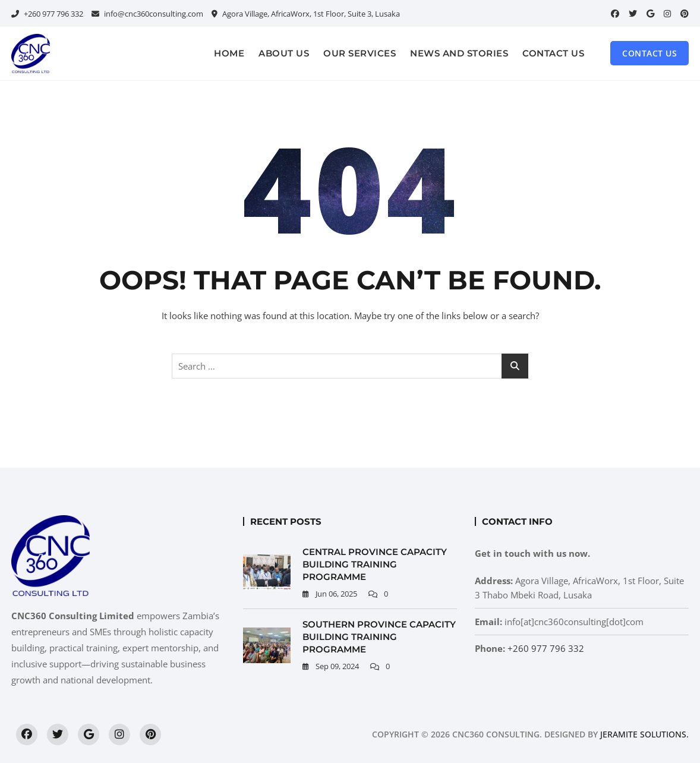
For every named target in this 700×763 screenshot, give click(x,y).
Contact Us (553, 53)
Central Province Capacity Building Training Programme (375, 564)
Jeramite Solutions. (644, 734)
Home (229, 53)
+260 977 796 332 (47, 14)
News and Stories (459, 53)
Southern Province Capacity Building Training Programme (379, 637)
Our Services (360, 53)
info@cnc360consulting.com (147, 14)
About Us (284, 53)
